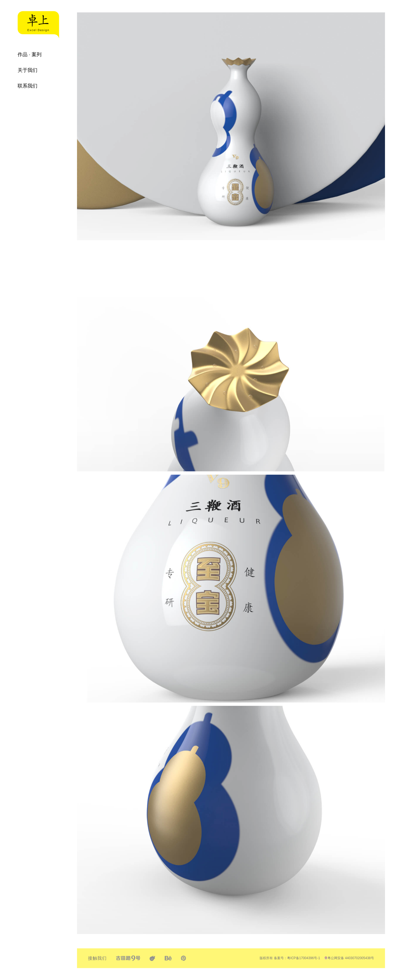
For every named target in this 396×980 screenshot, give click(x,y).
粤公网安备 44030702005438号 (349, 963)
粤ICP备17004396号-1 (304, 963)
